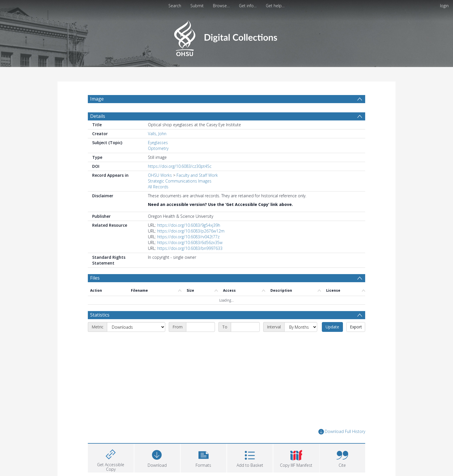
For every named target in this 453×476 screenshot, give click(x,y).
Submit (197, 6)
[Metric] (136, 327)
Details (98, 116)
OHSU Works (160, 175)
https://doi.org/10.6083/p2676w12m (191, 231)
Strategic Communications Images (180, 181)
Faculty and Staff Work (197, 175)
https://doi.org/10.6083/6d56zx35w (190, 242)
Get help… (275, 6)
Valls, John (157, 134)
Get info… (248, 6)
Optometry (158, 148)
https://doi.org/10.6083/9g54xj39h (189, 225)
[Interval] (301, 327)
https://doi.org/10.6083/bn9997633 (190, 248)
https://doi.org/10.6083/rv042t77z (188, 237)
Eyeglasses (158, 143)
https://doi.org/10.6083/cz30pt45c (180, 166)
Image (97, 99)
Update (332, 327)
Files (95, 278)
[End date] (245, 327)
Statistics (100, 315)
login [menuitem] (444, 6)
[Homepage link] (226, 37)
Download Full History (342, 432)
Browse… (221, 6)
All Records (158, 187)
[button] (204, 457)
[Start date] (200, 327)
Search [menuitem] (175, 6)
